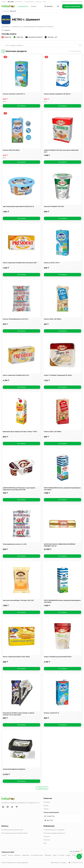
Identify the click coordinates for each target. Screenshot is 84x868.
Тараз (55, 855)
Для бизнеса (19, 2)
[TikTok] (12, 807)
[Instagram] (8, 807)
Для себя (11, 2)
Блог (44, 2)
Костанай (61, 855)
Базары (34, 6)
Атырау (68, 855)
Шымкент (17, 855)
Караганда (26, 855)
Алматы (4, 855)
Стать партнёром (29, 2)
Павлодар (48, 855)
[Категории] (3, 51)
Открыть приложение (72, 6)
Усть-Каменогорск (37, 855)
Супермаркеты (23, 6)
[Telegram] (17, 807)
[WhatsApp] (3, 807)
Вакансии (39, 2)
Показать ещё (42, 788)
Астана (10, 855)
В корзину (21, 106)
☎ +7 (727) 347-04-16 (76, 863)
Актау (74, 855)
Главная (4, 2)
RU (58, 6)
